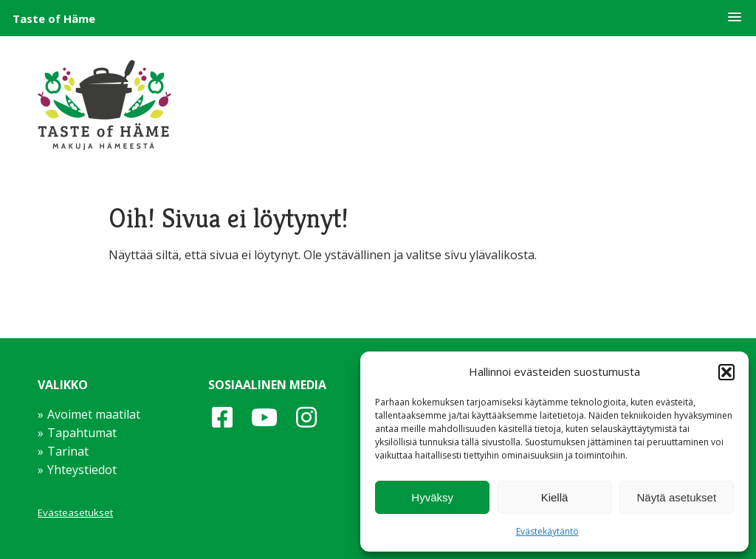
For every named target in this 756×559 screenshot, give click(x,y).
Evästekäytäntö (547, 531)
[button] (735, 18)
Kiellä (555, 497)
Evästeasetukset (75, 512)
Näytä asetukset (677, 497)
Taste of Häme (54, 18)
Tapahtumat (82, 433)
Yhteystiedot (82, 470)
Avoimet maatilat (94, 414)
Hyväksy (432, 497)
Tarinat (68, 451)
